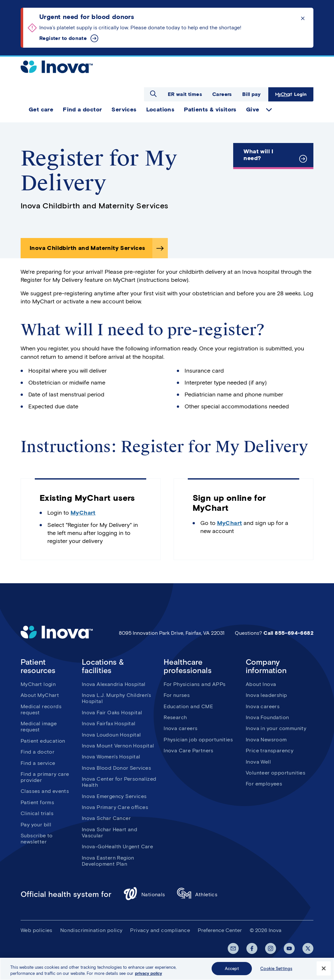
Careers (222, 94)
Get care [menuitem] (41, 109)
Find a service (38, 763)
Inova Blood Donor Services (116, 768)
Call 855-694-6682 (288, 633)
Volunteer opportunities (276, 773)
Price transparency (270, 751)
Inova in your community (276, 728)
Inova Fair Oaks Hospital (112, 713)
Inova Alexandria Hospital (114, 684)
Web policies (37, 930)
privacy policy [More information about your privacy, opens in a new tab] (148, 977)
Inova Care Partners (189, 751)
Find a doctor (38, 752)
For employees (264, 784)
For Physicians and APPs (195, 684)
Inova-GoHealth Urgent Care (117, 847)
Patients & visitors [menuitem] (210, 109)
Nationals (144, 894)
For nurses (177, 695)
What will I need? (258, 155)
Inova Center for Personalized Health (119, 782)
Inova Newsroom (266, 740)
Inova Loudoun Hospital (111, 735)
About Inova (261, 684)
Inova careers (181, 728)
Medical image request (39, 727)
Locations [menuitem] (160, 109)
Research (175, 717)
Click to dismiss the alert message (303, 18)
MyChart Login (291, 94)
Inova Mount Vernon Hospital (118, 746)
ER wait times (185, 94)
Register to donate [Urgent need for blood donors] (63, 38)
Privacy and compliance (160, 930)
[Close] (324, 972)
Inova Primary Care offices (115, 807)
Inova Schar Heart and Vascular (110, 833)
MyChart (83, 513)
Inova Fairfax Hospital (109, 723)
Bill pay (251, 94)
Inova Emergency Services (114, 796)
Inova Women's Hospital (111, 757)
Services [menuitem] (124, 109)
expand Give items (269, 110)
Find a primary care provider (45, 777)
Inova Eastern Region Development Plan (108, 861)
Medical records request (41, 709)
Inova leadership (266, 695)
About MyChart (40, 695)
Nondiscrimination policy (91, 930)
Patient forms (37, 802)
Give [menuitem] (253, 109)
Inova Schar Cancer (106, 818)
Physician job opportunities (198, 740)
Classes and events (45, 791)
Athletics (197, 894)
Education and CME (188, 706)
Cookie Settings (276, 972)
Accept (232, 972)
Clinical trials (37, 813)
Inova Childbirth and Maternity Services (87, 248)
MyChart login (38, 684)
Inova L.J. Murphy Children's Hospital (116, 698)
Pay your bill (36, 825)
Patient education (43, 741)
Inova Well (258, 762)
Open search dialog (153, 94)
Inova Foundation (267, 717)
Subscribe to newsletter (37, 839)
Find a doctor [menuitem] (82, 109)
